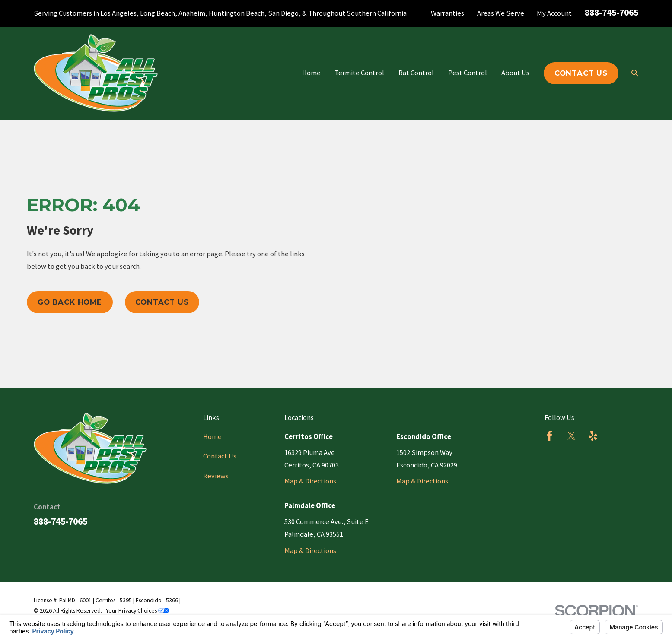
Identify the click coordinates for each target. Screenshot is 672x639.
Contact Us (581, 73)
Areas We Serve (501, 13)
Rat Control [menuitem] (416, 73)
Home (212, 437)
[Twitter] (572, 436)
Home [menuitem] (311, 73)
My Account (554, 13)
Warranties (447, 13)
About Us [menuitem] (515, 73)
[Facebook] (549, 436)
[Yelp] (593, 436)
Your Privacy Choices (138, 610)
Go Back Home (70, 302)
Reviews (216, 476)
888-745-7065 (611, 12)
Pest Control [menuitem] (468, 73)
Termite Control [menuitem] (359, 73)
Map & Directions (310, 481)
